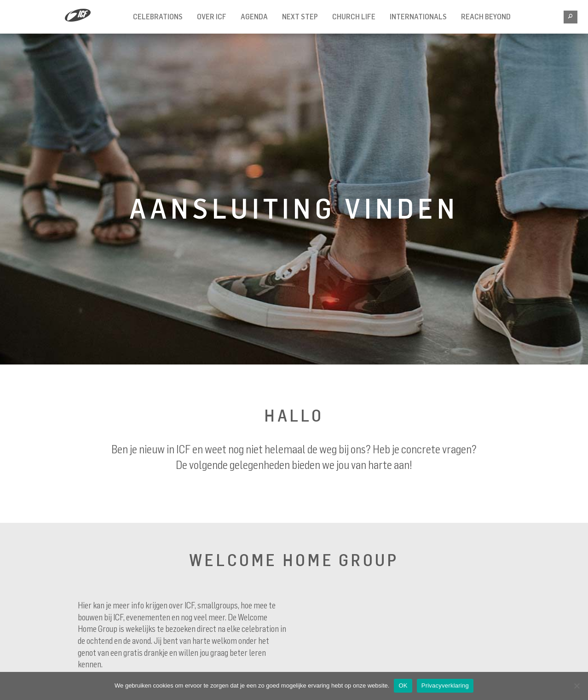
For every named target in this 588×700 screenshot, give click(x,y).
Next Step (300, 17)
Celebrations (158, 17)
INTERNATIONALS (418, 17)
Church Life (354, 17)
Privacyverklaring (445, 686)
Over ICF (212, 17)
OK (403, 686)
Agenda (254, 17)
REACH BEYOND (486, 17)
